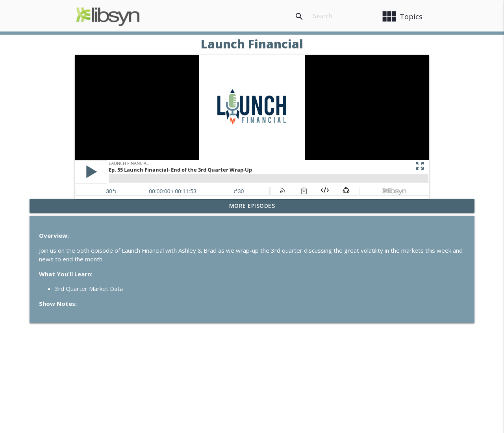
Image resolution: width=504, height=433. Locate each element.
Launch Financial (252, 44)
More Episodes (252, 206)
